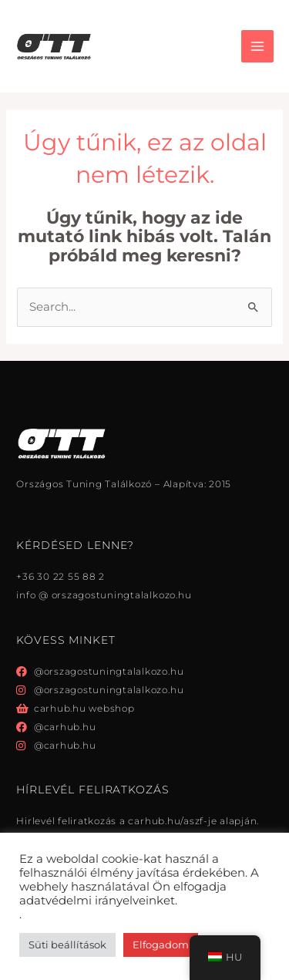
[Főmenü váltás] (257, 46)
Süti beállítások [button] (67, 945)
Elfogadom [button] (161, 945)
